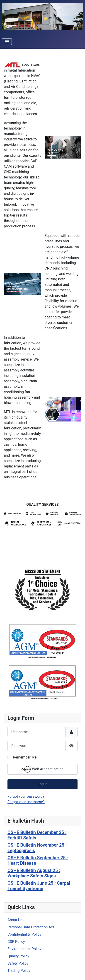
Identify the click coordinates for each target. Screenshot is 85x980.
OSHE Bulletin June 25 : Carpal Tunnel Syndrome (39, 886)
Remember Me (25, 757)
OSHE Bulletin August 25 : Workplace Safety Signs (34, 873)
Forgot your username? (26, 802)
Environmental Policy (24, 949)
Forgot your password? (26, 796)
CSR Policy (16, 942)
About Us (15, 920)
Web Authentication (42, 769)
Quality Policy (18, 956)
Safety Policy (18, 963)
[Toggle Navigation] (7, 42)
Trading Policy (19, 971)
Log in (42, 784)
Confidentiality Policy (24, 934)
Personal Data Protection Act (31, 927)
